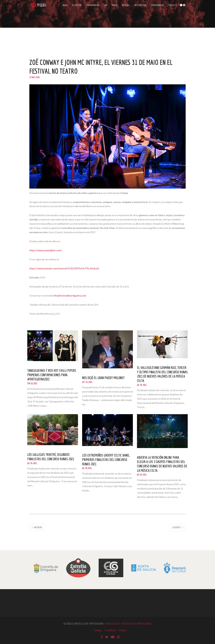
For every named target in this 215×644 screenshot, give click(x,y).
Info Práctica (139, 6)
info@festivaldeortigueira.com (70, 296)
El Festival (77, 6)
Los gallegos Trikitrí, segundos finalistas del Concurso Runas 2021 (51, 457)
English (123, 630)
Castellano (110, 630)
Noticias (125, 6)
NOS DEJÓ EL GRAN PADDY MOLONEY (104, 378)
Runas (114, 6)
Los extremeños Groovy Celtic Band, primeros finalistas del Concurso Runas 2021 (106, 459)
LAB (106, 6)
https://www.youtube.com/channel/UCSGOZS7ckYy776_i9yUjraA (64, 268)
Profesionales (157, 6)
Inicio (65, 6)
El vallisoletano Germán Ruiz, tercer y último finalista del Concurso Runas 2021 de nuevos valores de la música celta (162, 374)
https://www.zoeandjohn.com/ (46, 250)
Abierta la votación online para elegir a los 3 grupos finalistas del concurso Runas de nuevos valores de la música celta (161, 464)
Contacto (172, 6)
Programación (93, 6)
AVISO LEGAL (113, 624)
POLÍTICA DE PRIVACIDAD (137, 624)
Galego (98, 630)
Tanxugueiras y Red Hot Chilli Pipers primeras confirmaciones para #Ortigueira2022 (52, 375)
